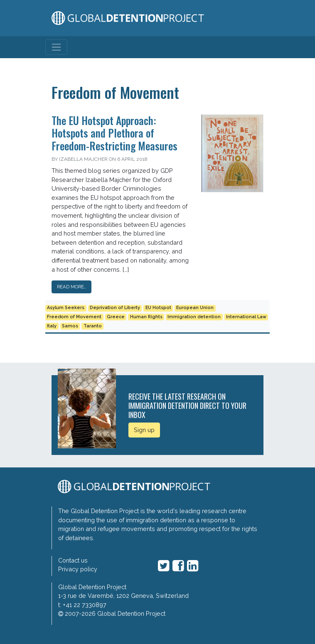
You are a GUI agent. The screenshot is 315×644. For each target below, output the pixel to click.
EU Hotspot (158, 308)
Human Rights (146, 317)
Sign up (144, 430)
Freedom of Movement (74, 317)
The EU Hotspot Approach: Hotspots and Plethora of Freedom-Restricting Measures (114, 133)
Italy (52, 326)
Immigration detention (194, 317)
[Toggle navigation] (56, 47)
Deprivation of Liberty (115, 308)
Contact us (73, 560)
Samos (70, 326)
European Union (195, 308)
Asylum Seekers (66, 308)
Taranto (93, 326)
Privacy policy (78, 569)
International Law (246, 317)
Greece (116, 317)
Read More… (71, 287)
